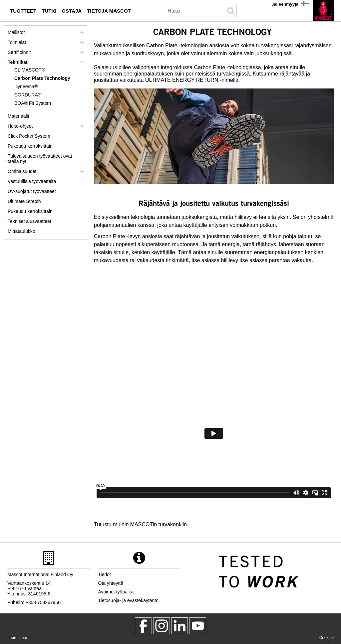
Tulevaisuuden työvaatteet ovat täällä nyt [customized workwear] (40, 159)
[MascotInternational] (198, 626)
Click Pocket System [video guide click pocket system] (29, 136)
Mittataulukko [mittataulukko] (21, 231)
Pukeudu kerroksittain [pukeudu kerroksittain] (30, 146)
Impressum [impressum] (17, 638)
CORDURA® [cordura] (28, 95)
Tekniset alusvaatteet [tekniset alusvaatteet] (29, 221)
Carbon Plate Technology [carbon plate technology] (42, 78)
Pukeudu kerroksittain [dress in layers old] (30, 211)
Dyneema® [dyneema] (26, 86)
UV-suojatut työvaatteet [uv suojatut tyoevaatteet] (32, 191)
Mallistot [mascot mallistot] (16, 32)
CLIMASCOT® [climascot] (30, 70)
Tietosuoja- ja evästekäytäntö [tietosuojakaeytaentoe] (129, 600)
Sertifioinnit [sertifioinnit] (19, 52)
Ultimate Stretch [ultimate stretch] (24, 201)
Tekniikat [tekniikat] (18, 62)
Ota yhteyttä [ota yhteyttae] (111, 583)
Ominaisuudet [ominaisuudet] (22, 171)
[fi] (323, 11)
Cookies (327, 638)
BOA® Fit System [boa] (33, 103)
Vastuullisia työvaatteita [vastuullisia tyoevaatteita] (32, 181)
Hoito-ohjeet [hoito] (20, 126)
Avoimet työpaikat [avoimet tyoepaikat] (117, 592)
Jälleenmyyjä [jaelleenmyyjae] (285, 4)
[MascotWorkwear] (143, 626)
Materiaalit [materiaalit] (18, 116)
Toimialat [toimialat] (17, 42)
